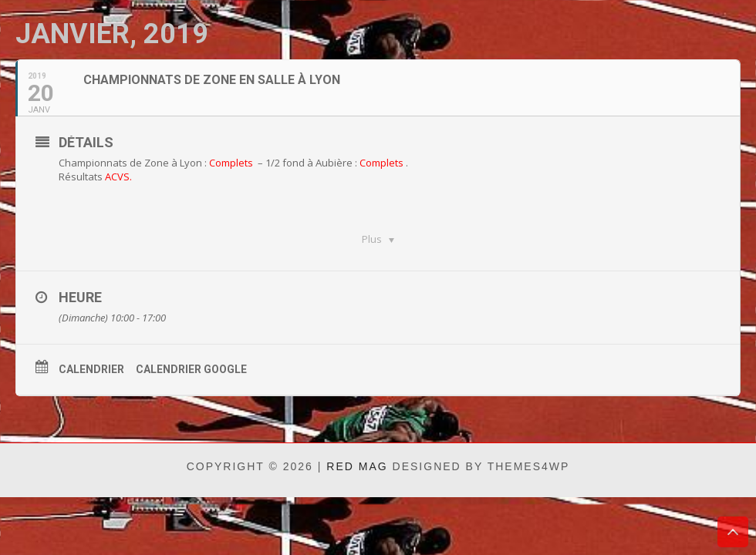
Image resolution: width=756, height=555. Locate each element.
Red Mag (357, 466)
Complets (231, 163)
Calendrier (91, 369)
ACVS (117, 177)
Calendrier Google (191, 369)
